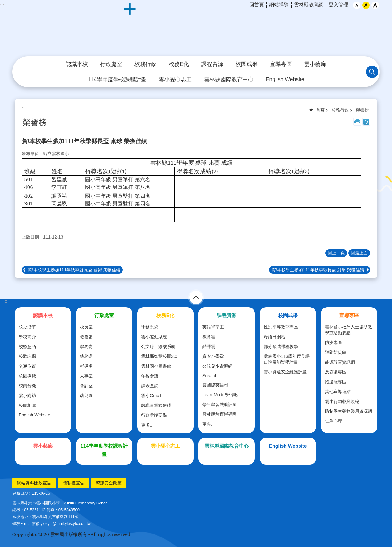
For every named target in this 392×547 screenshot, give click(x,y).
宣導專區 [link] (281, 64)
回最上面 (359, 253)
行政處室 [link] (111, 64)
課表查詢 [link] (150, 386)
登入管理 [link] (338, 5)
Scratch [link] (210, 376)
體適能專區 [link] (336, 382)
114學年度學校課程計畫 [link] (117, 79)
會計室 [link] (86, 386)
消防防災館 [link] (336, 352)
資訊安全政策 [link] (109, 483)
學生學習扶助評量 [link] (220, 404)
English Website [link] (285, 79)
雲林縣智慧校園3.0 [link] (159, 356)
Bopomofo (366, 122)
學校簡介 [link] (27, 337)
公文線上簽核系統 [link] (158, 346)
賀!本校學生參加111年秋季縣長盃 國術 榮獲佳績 (74, 270)
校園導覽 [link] (27, 376)
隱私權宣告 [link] (73, 483)
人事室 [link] (86, 376)
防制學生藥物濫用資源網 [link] (349, 411)
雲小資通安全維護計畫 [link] (285, 372)
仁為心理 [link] (334, 421)
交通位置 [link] (27, 366)
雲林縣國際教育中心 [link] (229, 79)
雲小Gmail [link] (151, 396)
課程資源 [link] (212, 64)
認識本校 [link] (77, 64)
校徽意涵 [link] (27, 346)
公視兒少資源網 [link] (217, 366)
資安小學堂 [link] (213, 356)
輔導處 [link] (86, 366)
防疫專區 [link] (334, 342)
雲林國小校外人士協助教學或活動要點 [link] (349, 330)
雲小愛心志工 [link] (175, 79)
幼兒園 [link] (86, 396)
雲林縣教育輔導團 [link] (220, 414)
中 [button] (366, 5)
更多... (147, 425)
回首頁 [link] (257, 5)
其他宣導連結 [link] (338, 392)
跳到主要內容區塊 (3, 3)
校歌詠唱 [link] (27, 356)
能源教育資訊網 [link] (340, 362)
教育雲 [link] (209, 337)
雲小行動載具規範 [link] (342, 401)
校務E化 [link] (179, 64)
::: (2, 3)
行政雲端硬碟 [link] (154, 415)
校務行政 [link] (145, 64)
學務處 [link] (86, 346)
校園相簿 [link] (27, 405)
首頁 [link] (320, 110)
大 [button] (375, 5)
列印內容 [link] (357, 122)
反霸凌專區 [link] (336, 372)
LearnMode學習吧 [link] (220, 395)
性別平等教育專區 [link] (281, 327)
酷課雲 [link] (209, 346)
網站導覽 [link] (279, 5)
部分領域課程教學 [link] (281, 346)
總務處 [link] (86, 356)
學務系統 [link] (150, 327)
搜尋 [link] (372, 72)
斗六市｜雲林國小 (196, 29)
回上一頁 (336, 253)
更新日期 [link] (20, 493)
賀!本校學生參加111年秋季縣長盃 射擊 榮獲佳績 (318, 270)
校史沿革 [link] (27, 327)
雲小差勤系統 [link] (154, 337)
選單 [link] (196, 297)
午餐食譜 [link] (150, 376)
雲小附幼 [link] (27, 396)
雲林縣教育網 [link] (309, 5)
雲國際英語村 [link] (215, 385)
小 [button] (357, 5)
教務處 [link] (86, 337)
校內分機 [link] (27, 386)
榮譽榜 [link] (362, 110)
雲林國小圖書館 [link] (156, 366)
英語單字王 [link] (213, 327)
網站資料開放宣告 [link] (34, 483)
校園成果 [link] (247, 64)
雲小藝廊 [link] (315, 64)
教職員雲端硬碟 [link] (156, 405)
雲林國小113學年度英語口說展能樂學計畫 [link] (287, 359)
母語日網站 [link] (274, 337)
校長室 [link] (86, 327)
